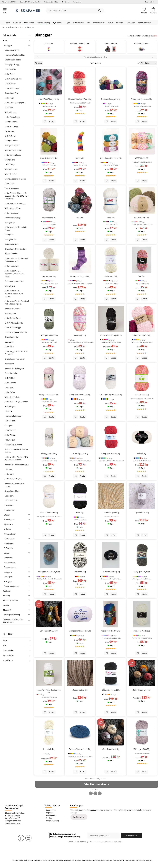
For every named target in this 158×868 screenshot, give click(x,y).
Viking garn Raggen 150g (80, 276)
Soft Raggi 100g (80, 335)
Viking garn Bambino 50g (49, 395)
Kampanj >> (77, 2)
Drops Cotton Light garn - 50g (111, 158)
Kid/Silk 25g (142, 454)
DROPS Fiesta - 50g (142, 158)
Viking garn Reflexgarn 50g (80, 395)
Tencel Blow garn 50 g (111, 513)
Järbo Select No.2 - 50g (142, 690)
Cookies (49, 818)
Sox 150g (80, 217)
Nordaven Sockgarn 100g (111, 99)
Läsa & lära (131, 23)
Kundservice (51, 810)
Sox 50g (142, 276)
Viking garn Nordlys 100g (111, 631)
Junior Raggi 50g (111, 276)
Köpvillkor (50, 813)
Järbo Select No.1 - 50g (49, 631)
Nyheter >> (65, 2)
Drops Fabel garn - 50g (49, 158)
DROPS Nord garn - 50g (142, 335)
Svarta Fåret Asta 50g (142, 631)
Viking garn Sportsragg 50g (142, 99)
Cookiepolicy (51, 815)
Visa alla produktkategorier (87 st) (95, 57)
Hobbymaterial (78, 23)
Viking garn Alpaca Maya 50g (49, 572)
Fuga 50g (111, 217)
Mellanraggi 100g (49, 217)
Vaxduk (110, 23)
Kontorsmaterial (99, 23)
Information (149, 2)
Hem (4, 27)
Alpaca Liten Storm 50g (49, 513)
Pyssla (8, 23)
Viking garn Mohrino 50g (111, 454)
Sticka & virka (29, 23)
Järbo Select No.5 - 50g (111, 749)
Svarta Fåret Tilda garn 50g (49, 99)
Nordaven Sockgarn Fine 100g (80, 99)
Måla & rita (17, 23)
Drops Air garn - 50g (142, 217)
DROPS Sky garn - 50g (80, 454)
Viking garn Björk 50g (49, 454)
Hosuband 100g (80, 572)
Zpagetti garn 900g (49, 276)
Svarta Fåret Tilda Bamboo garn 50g (49, 691)
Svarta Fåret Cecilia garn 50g (111, 335)
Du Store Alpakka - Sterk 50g (80, 749)
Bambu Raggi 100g (142, 395)
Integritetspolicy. (116, 841)
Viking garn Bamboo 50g (49, 335)
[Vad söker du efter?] (75, 11)
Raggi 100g (80, 158)
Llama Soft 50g (49, 749)
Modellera (120, 23)
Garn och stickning (44, 23)
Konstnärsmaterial (144, 23)
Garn (155, 36)
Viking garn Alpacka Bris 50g (80, 631)
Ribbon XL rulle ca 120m (111, 690)
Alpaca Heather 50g (80, 690)
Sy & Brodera (58, 23)
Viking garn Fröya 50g (142, 572)
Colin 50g (80, 513)
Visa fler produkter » (97, 784)
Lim (88, 23)
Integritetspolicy (53, 821)
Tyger (68, 23)
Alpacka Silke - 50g (142, 513)
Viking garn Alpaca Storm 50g (111, 395)
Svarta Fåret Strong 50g (111, 572)
